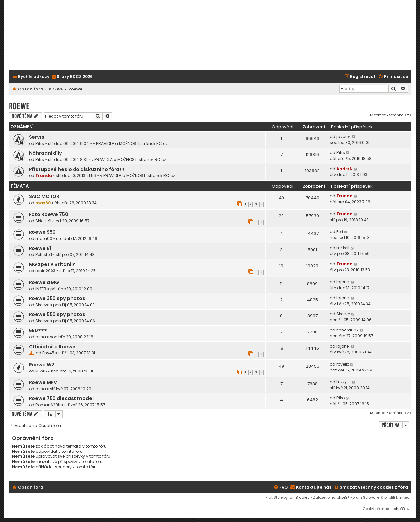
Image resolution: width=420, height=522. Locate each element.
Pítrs (40, 143)
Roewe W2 (42, 365)
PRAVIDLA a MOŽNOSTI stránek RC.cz (132, 143)
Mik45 (41, 371)
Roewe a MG (44, 282)
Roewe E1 (40, 248)
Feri (340, 232)
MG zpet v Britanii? (52, 264)
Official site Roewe (52, 347)
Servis (37, 137)
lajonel (343, 282)
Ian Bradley (299, 497)
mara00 (44, 239)
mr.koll (343, 248)
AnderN (345, 169)
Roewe (19, 106)
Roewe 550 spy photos (57, 314)
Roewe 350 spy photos (57, 298)
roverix (343, 364)
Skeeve (42, 305)
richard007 (347, 330)
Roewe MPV (43, 382)
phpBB (342, 497)
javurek (344, 137)
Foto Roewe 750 (49, 214)
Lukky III (344, 382)
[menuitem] (72, 77)
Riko (340, 398)
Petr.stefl (44, 255)
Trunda (44, 176)
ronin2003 (45, 271)
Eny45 (48, 353)
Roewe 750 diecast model (61, 398)
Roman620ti (48, 405)
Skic (40, 221)
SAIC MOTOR (44, 196)
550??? (38, 331)
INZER (41, 289)
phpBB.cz (402, 509)
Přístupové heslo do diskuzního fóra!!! (77, 169)
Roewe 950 (42, 232)
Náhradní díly (45, 153)
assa (41, 337)
